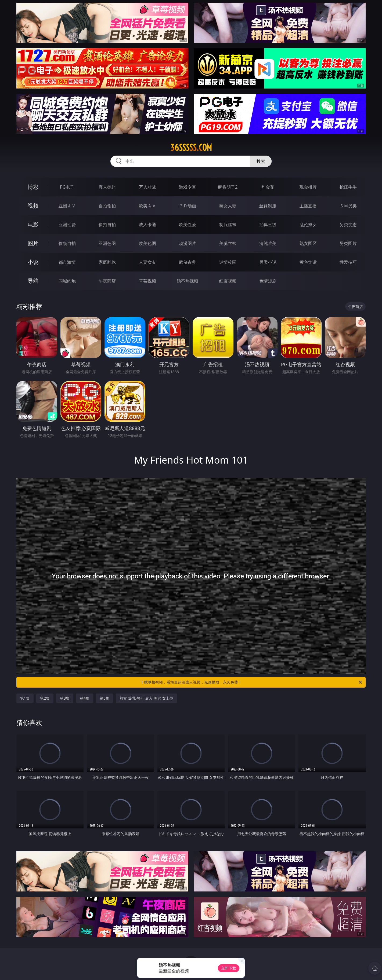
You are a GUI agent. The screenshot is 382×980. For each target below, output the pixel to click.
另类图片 (348, 243)
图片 (33, 243)
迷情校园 (228, 262)
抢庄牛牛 (348, 187)
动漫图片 (188, 243)
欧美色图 (147, 243)
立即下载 (229, 968)
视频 (33, 206)
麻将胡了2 (228, 187)
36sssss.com (191, 148)
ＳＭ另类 (348, 206)
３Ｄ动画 (188, 206)
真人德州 (107, 187)
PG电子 (67, 187)
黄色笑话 (308, 262)
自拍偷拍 (107, 206)
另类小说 (268, 262)
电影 (33, 224)
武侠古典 (188, 262)
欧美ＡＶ (147, 206)
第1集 (25, 698)
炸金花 (268, 187)
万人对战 (147, 187)
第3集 (65, 698)
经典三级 (268, 225)
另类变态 (348, 225)
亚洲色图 (107, 243)
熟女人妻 (228, 206)
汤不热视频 (188, 281)
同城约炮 (67, 281)
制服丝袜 (228, 225)
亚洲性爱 (67, 225)
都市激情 (67, 262)
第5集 (104, 698)
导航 (33, 281)
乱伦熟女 (308, 225)
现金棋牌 (308, 187)
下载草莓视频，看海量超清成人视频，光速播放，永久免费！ (252, 682)
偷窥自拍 (67, 243)
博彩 (33, 187)
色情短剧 (268, 281)
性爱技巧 (348, 262)
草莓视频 (147, 281)
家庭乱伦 (107, 262)
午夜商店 (107, 281)
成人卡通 (147, 225)
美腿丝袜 (228, 243)
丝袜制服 (268, 206)
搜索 (261, 161)
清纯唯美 (268, 243)
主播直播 (308, 206)
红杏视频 (228, 281)
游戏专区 (188, 187)
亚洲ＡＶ (67, 206)
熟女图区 (308, 243)
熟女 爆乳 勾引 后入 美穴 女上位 (146, 698)
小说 (33, 262)
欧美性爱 (188, 225)
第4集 (85, 698)
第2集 (45, 698)
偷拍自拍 (107, 225)
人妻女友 (147, 262)
